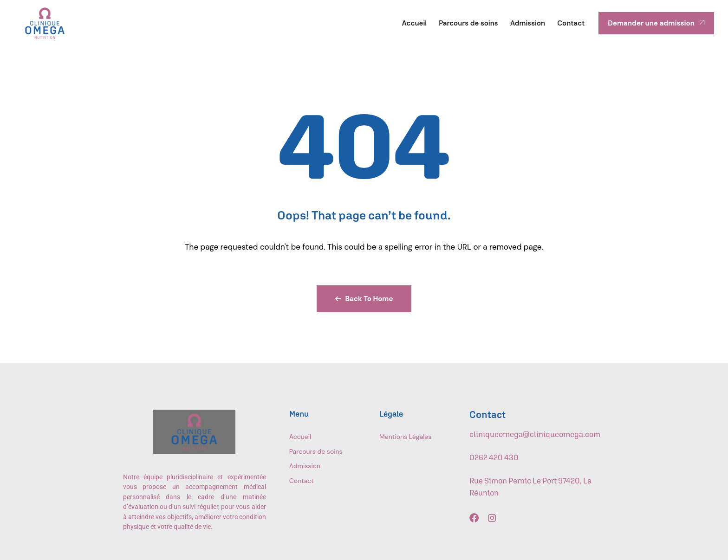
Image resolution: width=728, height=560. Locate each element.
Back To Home (364, 299)
